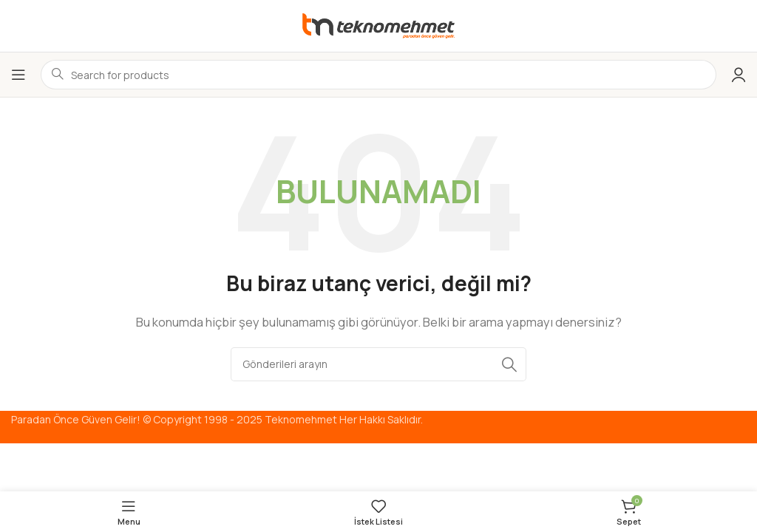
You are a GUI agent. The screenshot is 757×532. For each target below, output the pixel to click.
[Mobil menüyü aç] (18, 75)
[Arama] (378, 364)
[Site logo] (378, 25)
